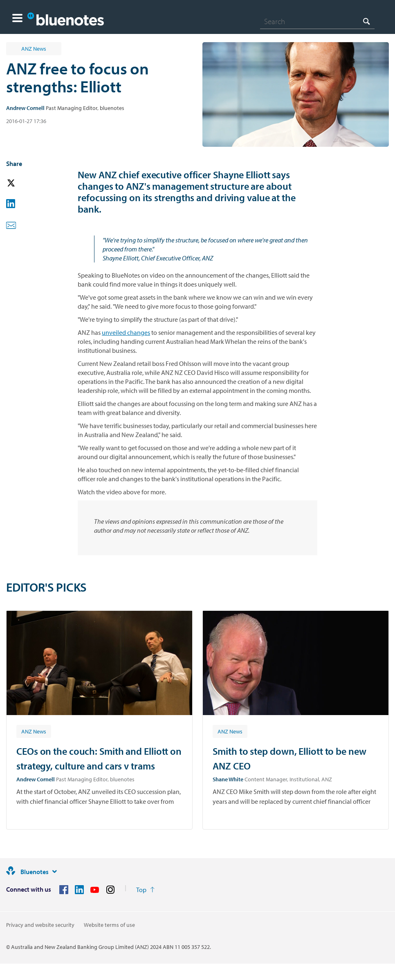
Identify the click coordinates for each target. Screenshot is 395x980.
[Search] (317, 21)
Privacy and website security (40, 925)
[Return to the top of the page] (145, 890)
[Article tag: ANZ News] (34, 731)
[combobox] (317, 21)
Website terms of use (109, 925)
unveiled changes (126, 332)
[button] (17, 19)
